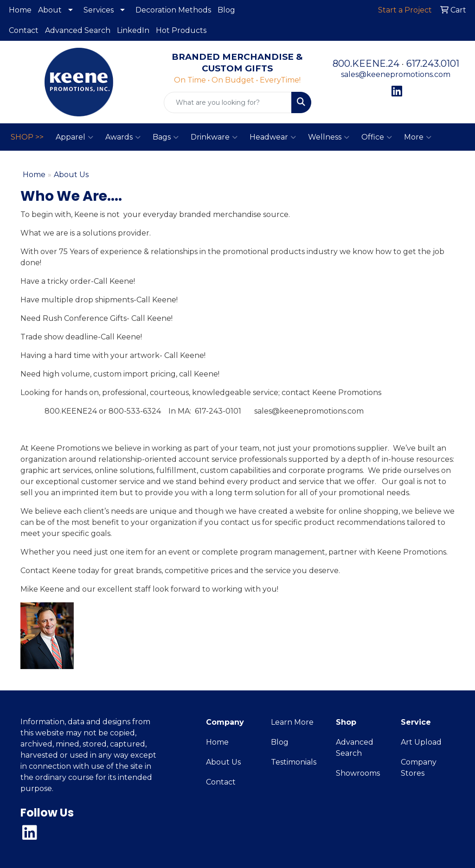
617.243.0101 (433, 64)
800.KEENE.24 (366, 64)
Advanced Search (78, 30)
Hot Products (181, 30)
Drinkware (214, 137)
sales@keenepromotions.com (396, 74)
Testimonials (294, 762)
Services (99, 10)
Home (20, 10)
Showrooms (358, 773)
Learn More (292, 722)
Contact (24, 30)
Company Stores (419, 768)
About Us (223, 762)
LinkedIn (133, 30)
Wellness (329, 137)
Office (377, 137)
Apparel (74, 137)
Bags (166, 137)
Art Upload (421, 742)
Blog (226, 10)
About (50, 10)
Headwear (273, 137)
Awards (123, 137)
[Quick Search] (228, 102)
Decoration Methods (173, 10)
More (418, 137)
